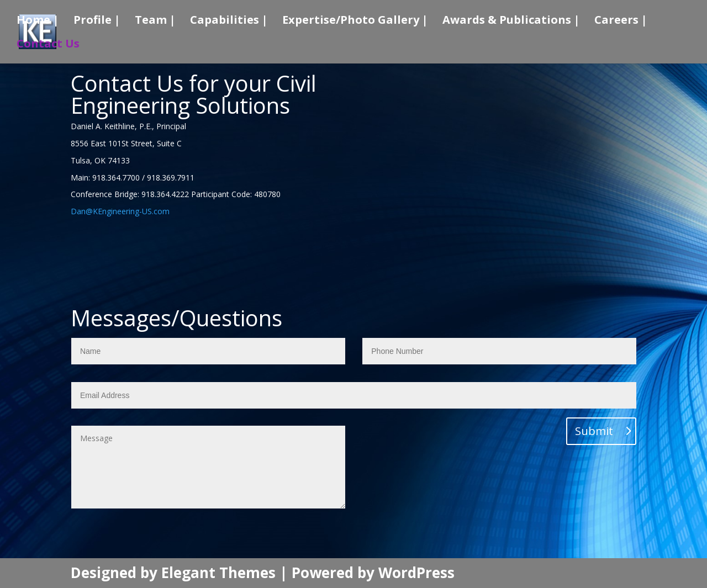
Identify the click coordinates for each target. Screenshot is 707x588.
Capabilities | (229, 22)
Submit (594, 431)
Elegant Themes (218, 573)
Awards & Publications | (511, 22)
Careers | (621, 22)
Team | (155, 22)
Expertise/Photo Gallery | (355, 22)
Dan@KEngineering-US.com (120, 211)
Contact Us (48, 45)
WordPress (416, 573)
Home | (38, 22)
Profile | (97, 22)
